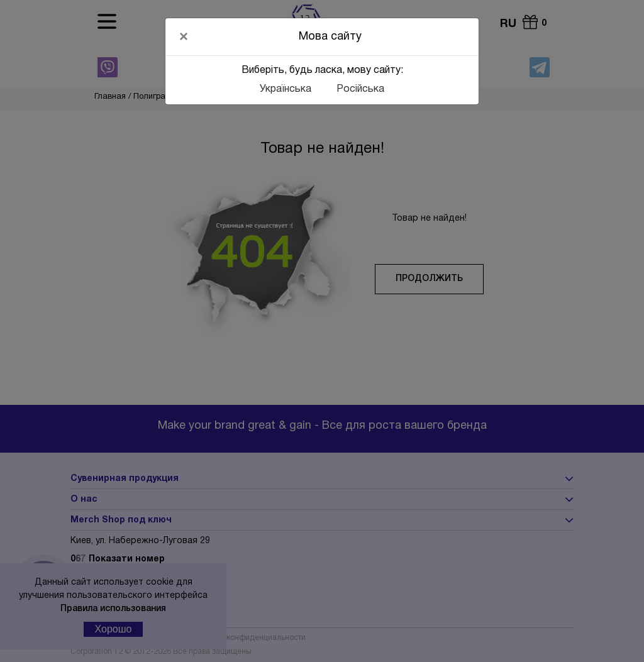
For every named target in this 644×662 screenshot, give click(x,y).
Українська (286, 89)
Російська (360, 89)
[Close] (184, 36)
